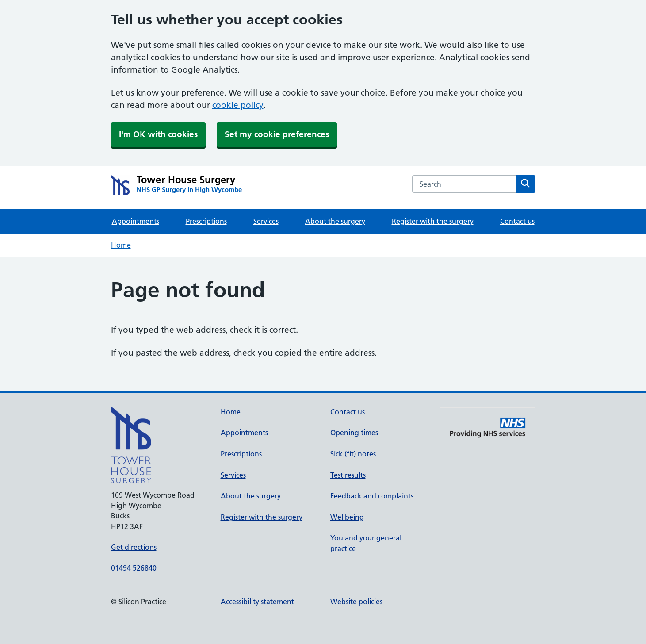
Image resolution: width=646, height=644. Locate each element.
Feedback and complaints (372, 496)
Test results (348, 475)
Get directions (134, 547)
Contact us (517, 221)
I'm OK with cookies (158, 134)
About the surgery (335, 221)
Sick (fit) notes (353, 454)
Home (121, 245)
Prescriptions (206, 221)
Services (266, 221)
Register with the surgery (433, 221)
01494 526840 (134, 568)
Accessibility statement (257, 602)
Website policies (356, 602)
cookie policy (238, 105)
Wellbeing (347, 517)
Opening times (354, 433)
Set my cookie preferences (277, 134)
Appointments (136, 221)
